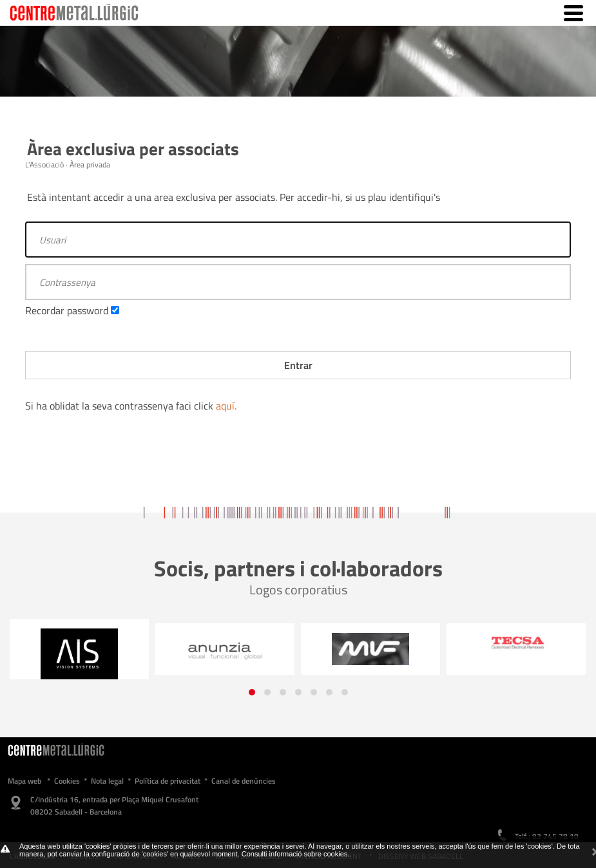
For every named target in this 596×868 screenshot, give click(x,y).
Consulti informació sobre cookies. (296, 854)
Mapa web (24, 781)
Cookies (67, 781)
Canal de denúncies (244, 781)
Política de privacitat (168, 781)
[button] (252, 692)
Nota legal (107, 781)
